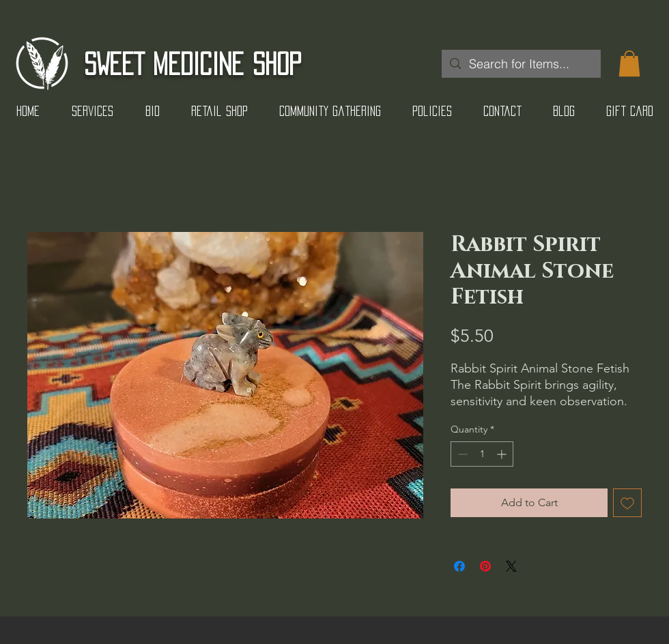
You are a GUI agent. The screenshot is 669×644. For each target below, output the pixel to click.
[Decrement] (461, 454)
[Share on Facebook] (459, 566)
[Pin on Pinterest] (485, 566)
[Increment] (503, 454)
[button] (629, 63)
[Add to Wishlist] (627, 503)
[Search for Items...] (521, 64)
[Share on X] (511, 566)
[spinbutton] (482, 454)
